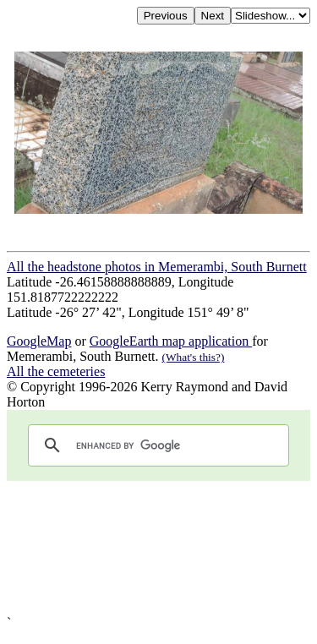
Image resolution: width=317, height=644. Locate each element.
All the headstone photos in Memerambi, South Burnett (157, 267)
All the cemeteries (56, 371)
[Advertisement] (158, 548)
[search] (156, 445)
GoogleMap (39, 341)
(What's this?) (194, 357)
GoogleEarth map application (171, 341)
